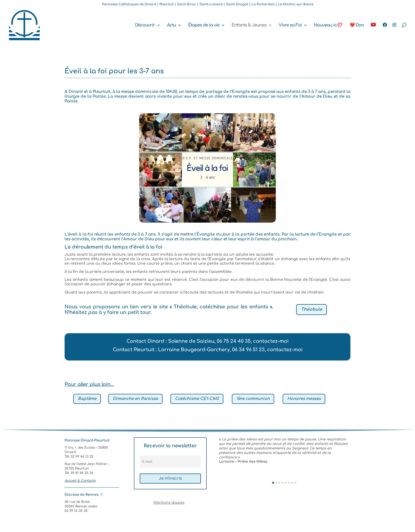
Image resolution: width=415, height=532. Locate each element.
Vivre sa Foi (290, 25)
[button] (273, 483)
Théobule (312, 309)
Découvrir (145, 25)
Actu (172, 25)
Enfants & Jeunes (249, 25)
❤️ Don (357, 25)
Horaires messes (304, 399)
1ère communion (253, 399)
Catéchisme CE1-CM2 (197, 399)
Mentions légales (169, 503)
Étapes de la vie (204, 25)
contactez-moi (271, 341)
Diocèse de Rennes (84, 495)
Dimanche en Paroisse (135, 399)
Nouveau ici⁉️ (328, 25)
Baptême (87, 399)
